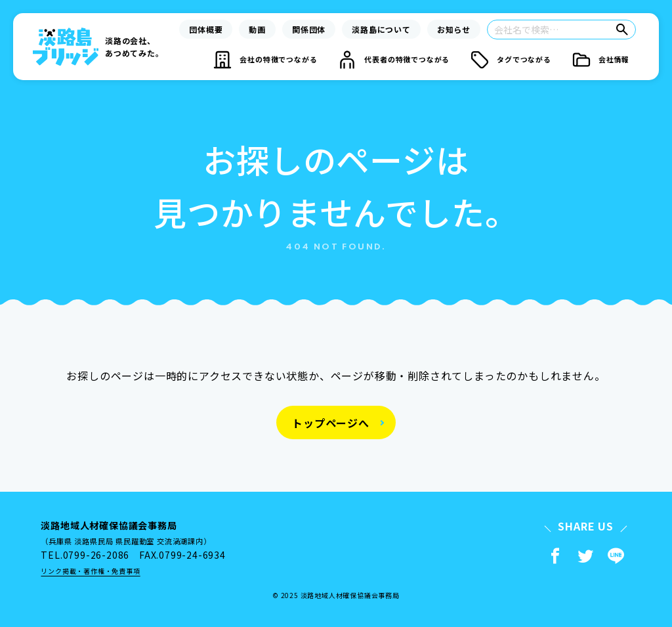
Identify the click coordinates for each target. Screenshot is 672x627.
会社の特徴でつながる (278, 59)
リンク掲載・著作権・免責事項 (90, 571)
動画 (257, 29)
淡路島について (381, 29)
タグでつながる (524, 59)
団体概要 (206, 29)
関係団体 (309, 29)
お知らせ (454, 29)
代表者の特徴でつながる (407, 59)
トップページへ (331, 423)
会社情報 (614, 59)
